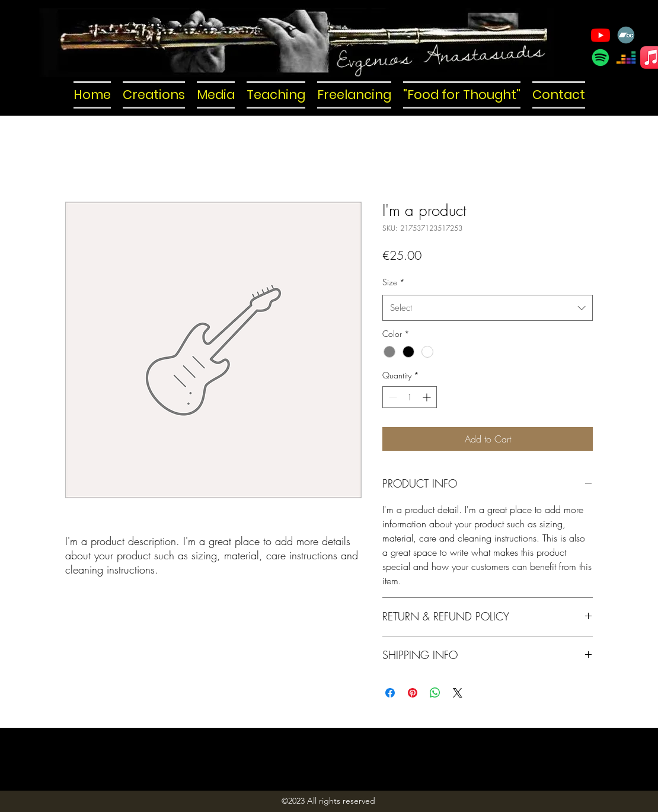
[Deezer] (626, 58)
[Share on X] (458, 693)
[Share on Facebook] (390, 693)
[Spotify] (600, 58)
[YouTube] (600, 35)
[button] (154, 95)
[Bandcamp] (626, 35)
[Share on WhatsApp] (435, 693)
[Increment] (428, 397)
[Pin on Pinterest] (413, 693)
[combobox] (488, 308)
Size (394, 282)
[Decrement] (392, 397)
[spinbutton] (410, 397)
